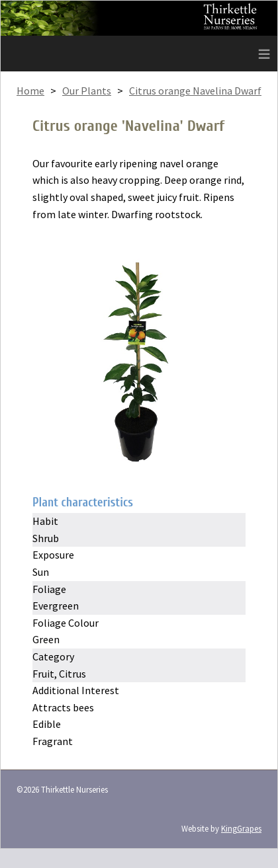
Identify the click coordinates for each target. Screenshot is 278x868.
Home (30, 91)
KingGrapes (241, 828)
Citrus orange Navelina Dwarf (195, 91)
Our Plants (87, 91)
